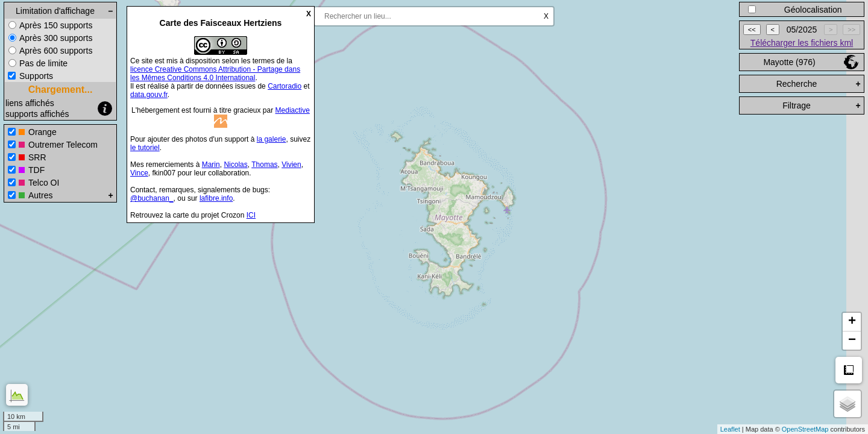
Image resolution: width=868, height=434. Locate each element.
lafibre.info (216, 198)
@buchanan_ (152, 198)
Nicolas (235, 165)
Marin (211, 165)
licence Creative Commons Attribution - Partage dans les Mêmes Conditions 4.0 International (215, 74)
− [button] (852, 341)
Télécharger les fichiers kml (802, 43)
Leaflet (730, 429)
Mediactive (293, 110)
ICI (251, 215)
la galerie (272, 139)
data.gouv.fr (149, 95)
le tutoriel (145, 148)
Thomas (264, 165)
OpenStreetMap (805, 429)
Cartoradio (285, 86)
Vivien (291, 165)
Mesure (849, 370)
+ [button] (852, 322)
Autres (40, 195)
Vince (139, 173)
